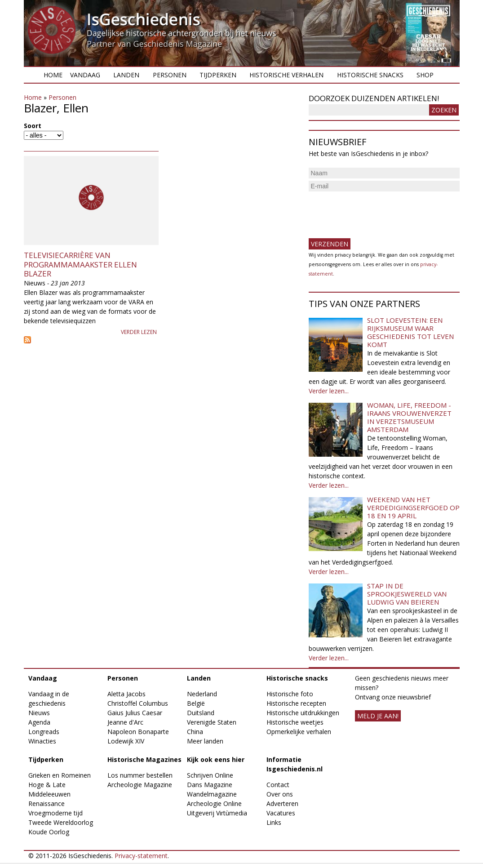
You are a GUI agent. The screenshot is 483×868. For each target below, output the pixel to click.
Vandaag (85, 75)
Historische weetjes (295, 722)
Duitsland (201, 713)
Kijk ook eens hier (216, 759)
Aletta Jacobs (126, 694)
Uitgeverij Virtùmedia (217, 813)
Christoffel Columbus (138, 703)
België (196, 703)
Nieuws (39, 713)
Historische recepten (296, 703)
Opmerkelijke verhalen (299, 732)
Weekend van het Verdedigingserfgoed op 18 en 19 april (413, 507)
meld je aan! (378, 716)
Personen (170, 75)
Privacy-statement (141, 856)
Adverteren (282, 803)
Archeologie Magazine (140, 785)
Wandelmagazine (212, 794)
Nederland (202, 694)
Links (274, 822)
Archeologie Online (214, 803)
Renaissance (47, 803)
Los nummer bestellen (140, 775)
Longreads (44, 732)
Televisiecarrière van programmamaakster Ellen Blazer (80, 264)
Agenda (39, 722)
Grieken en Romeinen (60, 775)
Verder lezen (139, 332)
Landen (126, 75)
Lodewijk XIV (126, 741)
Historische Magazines (144, 759)
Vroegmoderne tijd (55, 813)
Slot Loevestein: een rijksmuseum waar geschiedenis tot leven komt (410, 332)
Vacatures (281, 813)
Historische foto (290, 694)
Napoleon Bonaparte (138, 732)
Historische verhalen (286, 75)
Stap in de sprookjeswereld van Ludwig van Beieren (407, 594)
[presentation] (377, 211)
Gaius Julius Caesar (135, 713)
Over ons (280, 794)
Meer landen (205, 741)
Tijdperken (218, 75)
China (195, 732)
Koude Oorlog (49, 832)
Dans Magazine (210, 785)
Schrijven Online (210, 775)
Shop (425, 75)
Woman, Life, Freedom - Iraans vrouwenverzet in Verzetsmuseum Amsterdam (409, 417)
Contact (278, 785)
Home (53, 75)
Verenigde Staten (212, 722)
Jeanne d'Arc (125, 722)
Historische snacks (370, 75)
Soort (33, 126)
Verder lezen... (329, 391)
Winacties (42, 741)
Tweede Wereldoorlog (61, 822)
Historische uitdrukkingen (303, 713)
